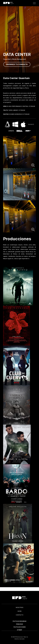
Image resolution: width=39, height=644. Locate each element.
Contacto (20, 615)
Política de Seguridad (20, 621)
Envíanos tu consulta (17, 64)
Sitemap (19, 630)
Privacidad (20, 624)
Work (20, 611)
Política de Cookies (20, 627)
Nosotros (20, 607)
